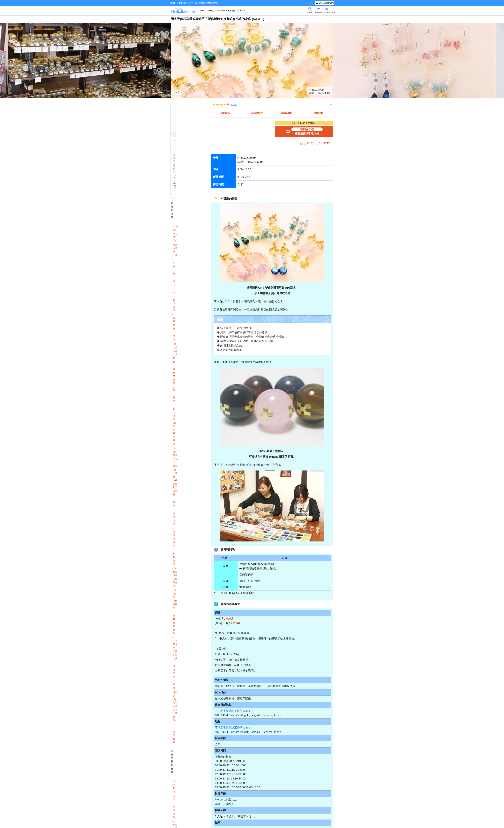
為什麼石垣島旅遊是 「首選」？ (232, 11)
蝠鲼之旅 (174, 323)
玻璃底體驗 (174, 539)
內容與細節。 (287, 113)
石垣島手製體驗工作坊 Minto (232, 711)
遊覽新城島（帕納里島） (175, 577)
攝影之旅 (174, 519)
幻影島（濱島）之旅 (175, 248)
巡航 (174, 504)
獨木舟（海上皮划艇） (175, 353)
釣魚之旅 (174, 559)
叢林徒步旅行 (174, 624)
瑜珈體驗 (174, 671)
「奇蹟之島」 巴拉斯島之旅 (175, 650)
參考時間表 (257, 113)
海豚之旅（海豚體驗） (175, 599)
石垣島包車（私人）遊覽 (175, 457)
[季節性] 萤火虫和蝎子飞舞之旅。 (175, 706)
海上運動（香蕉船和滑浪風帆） (175, 482)
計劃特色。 (226, 113)
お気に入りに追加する (318, 143)
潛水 (174, 338)
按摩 (174, 686)
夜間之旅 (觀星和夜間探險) (174, 426)
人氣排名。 (211, 11)
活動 (202, 11)
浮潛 (174, 283)
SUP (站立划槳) (175, 232)
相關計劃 (318, 113)
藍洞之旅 (174, 268)
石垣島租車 (174, 735)
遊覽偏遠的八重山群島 (174, 385)
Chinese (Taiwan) (326, 3)
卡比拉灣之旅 (174, 301)
